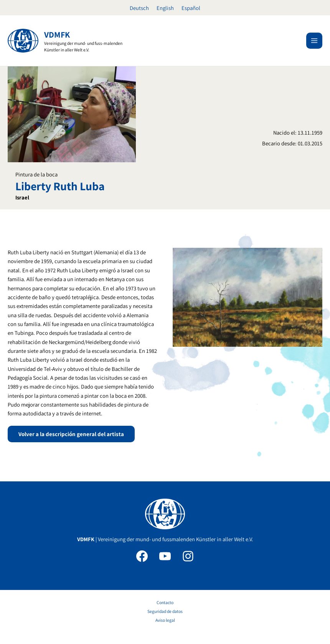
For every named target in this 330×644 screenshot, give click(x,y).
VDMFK (57, 35)
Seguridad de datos (165, 611)
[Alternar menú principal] (314, 41)
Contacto (165, 602)
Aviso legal (165, 620)
